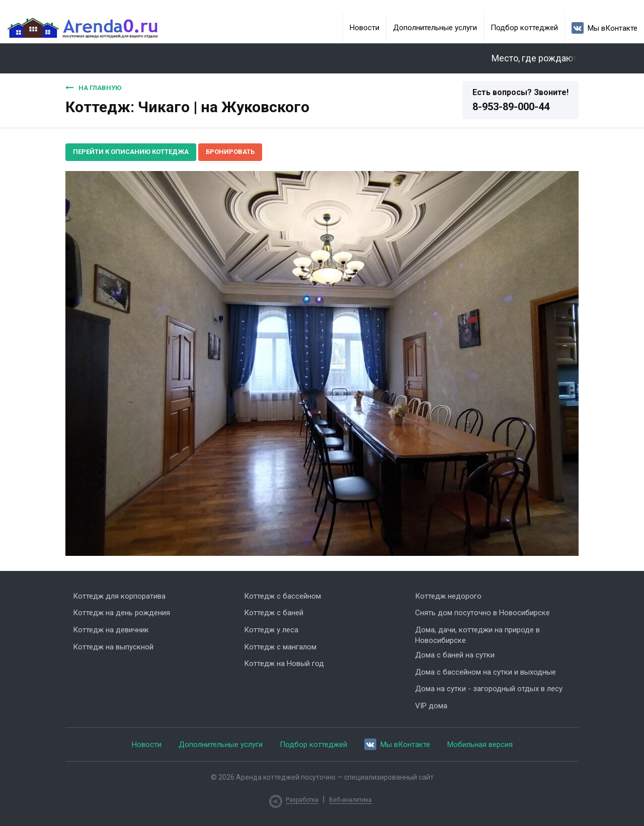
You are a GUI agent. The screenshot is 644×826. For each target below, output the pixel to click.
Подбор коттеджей (524, 28)
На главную (93, 88)
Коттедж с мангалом (280, 647)
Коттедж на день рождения (122, 613)
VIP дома (431, 706)
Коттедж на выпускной (113, 647)
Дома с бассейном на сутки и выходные (486, 672)
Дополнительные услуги (435, 28)
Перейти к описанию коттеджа (131, 152)
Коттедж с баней (274, 613)
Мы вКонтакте (605, 28)
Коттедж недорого (448, 596)
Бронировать (230, 152)
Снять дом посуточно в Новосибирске (482, 613)
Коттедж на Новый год (284, 664)
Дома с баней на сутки (455, 655)
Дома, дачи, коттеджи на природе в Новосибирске (477, 635)
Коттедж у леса (271, 630)
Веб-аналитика (350, 800)
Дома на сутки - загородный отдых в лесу (489, 689)
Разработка (302, 800)
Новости (365, 28)
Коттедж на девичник (111, 630)
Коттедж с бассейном (283, 596)
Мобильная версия (480, 745)
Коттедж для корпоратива (119, 596)
